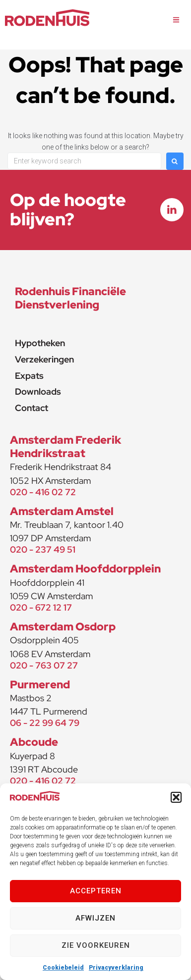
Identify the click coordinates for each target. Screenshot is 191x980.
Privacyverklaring (116, 968)
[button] (176, 797)
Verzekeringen (44, 359)
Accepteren (96, 891)
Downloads (38, 391)
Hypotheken (40, 343)
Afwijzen (95, 918)
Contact (32, 408)
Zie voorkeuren (96, 945)
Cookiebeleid (63, 968)
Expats (29, 376)
